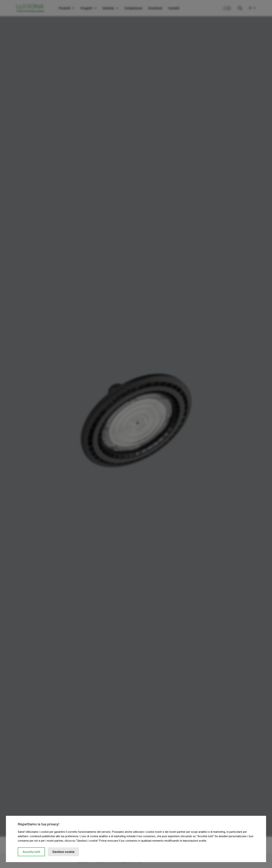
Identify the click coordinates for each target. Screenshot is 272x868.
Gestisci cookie (63, 852)
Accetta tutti (31, 852)
